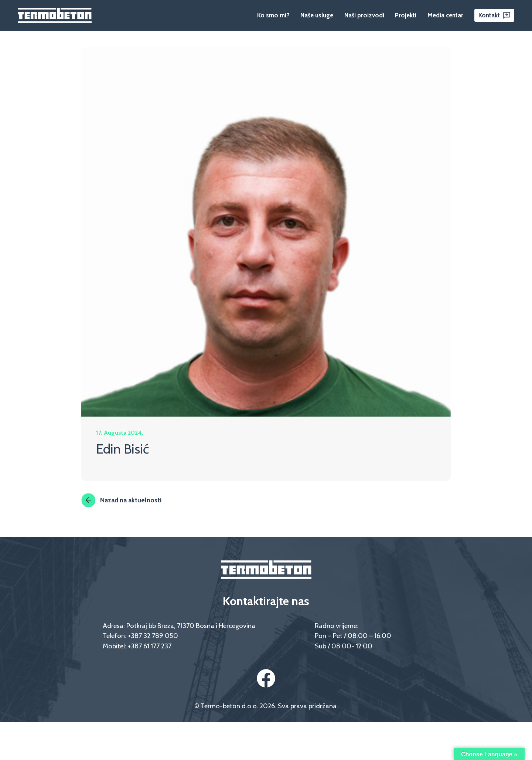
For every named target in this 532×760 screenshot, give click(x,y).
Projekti (406, 15)
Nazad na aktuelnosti (121, 500)
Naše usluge (317, 15)
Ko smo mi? (273, 15)
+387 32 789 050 (153, 636)
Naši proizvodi (364, 15)
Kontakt (489, 15)
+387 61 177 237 (150, 646)
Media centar (445, 15)
